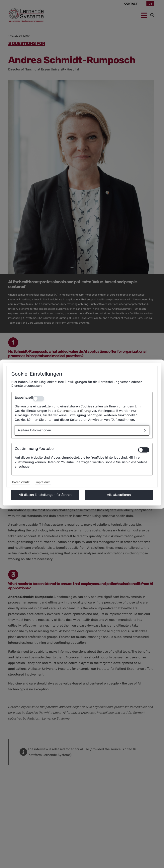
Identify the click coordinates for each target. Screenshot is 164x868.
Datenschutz (21, 482)
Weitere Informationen (35, 430)
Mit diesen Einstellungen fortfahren (45, 495)
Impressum (43, 482)
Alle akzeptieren (119, 495)
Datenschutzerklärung (74, 411)
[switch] (144, 450)
